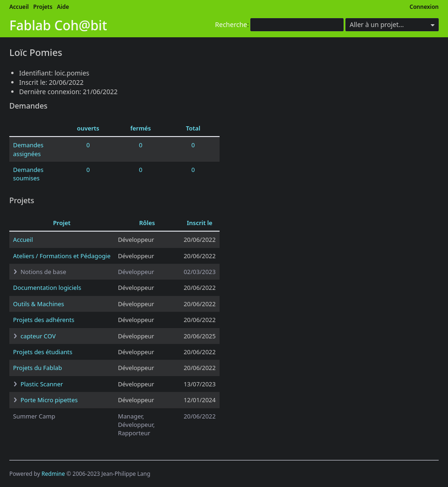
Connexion (424, 7)
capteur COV (38, 336)
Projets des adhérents (44, 320)
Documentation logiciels (47, 288)
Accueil (19, 7)
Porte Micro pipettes (49, 400)
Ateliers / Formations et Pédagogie (62, 256)
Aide (63, 7)
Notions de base (43, 272)
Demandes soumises (28, 174)
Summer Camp (34, 416)
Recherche (231, 24)
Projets (43, 7)
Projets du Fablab (38, 368)
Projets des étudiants (43, 352)
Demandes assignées (28, 149)
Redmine (53, 474)
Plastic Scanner (42, 384)
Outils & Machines (38, 304)
